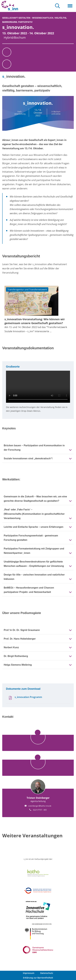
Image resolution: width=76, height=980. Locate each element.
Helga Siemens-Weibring (18, 665)
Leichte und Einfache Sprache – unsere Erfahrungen (34, 527)
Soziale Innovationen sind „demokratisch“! (28, 458)
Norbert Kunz (11, 647)
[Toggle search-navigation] (57, 6)
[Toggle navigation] (70, 6)
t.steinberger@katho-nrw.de (40, 806)
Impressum (29, 973)
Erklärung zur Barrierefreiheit (38, 978)
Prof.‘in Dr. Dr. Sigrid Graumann (22, 630)
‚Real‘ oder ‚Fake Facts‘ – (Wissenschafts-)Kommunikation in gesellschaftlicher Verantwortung (34, 514)
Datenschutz (47, 973)
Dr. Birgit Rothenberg (16, 656)
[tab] (38, 447)
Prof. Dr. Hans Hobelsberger (20, 639)
